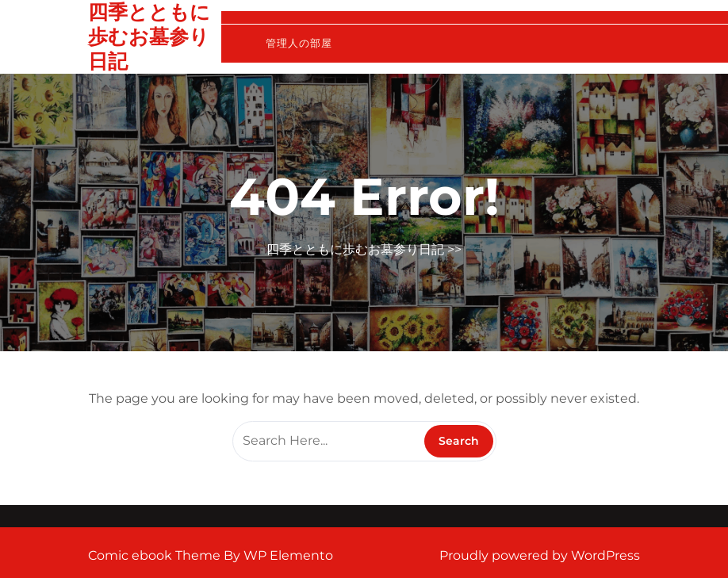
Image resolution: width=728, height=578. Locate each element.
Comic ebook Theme (156, 555)
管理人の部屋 (299, 43)
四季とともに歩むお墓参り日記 (149, 36)
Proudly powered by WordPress (540, 555)
